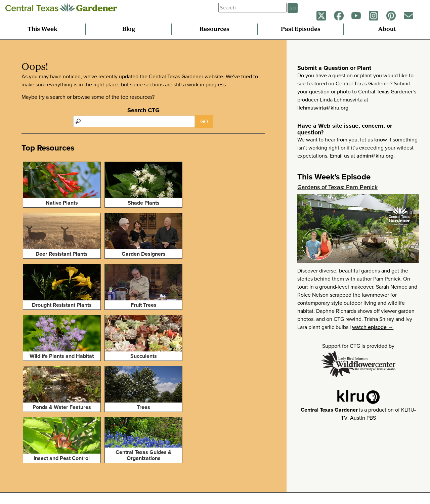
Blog (129, 29)
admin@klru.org (375, 156)
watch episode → (373, 327)
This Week (42, 29)
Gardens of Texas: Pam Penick (337, 187)
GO (293, 8)
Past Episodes (301, 29)
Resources (214, 29)
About (387, 29)
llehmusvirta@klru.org (323, 108)
